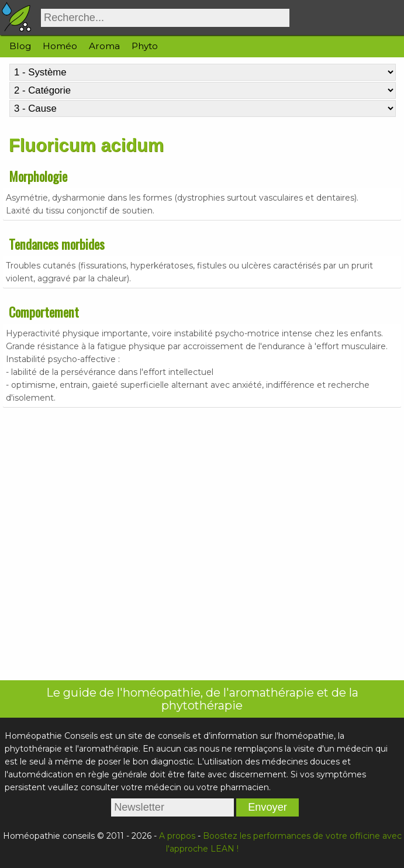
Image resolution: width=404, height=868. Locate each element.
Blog (20, 46)
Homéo (60, 46)
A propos (177, 836)
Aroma (104, 46)
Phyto (145, 46)
